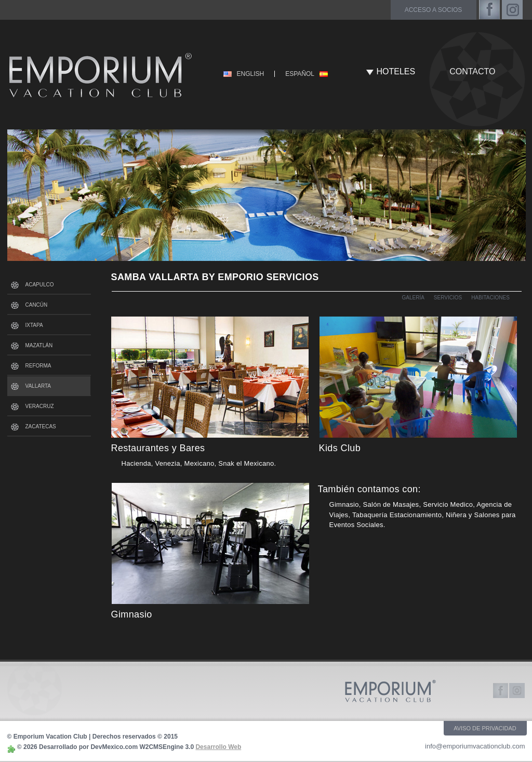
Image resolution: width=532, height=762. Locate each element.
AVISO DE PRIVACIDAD (485, 728)
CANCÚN (37, 305)
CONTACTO (472, 71)
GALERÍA (413, 298)
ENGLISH (251, 74)
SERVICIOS (448, 298)
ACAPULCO (40, 285)
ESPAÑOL (300, 74)
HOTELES (396, 71)
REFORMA (38, 366)
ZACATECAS (41, 426)
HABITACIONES (490, 298)
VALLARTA (38, 386)
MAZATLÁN (39, 345)
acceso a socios (434, 10)
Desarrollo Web (218, 747)
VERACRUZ (40, 406)
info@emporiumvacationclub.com (475, 746)
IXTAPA (34, 325)
